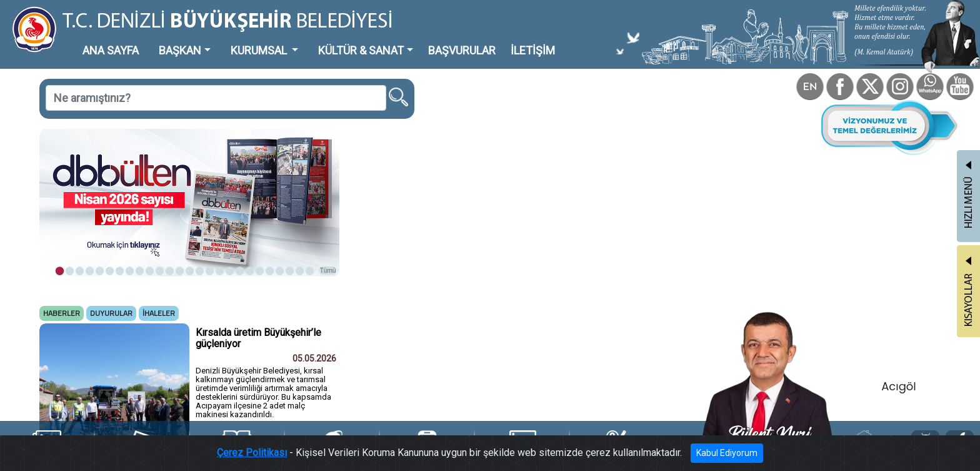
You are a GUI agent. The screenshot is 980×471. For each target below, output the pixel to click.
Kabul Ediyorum (727, 453)
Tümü (328, 271)
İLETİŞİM (533, 50)
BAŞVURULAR (462, 50)
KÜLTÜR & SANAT (361, 50)
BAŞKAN (180, 50)
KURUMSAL (260, 50)
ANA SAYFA (111, 50)
